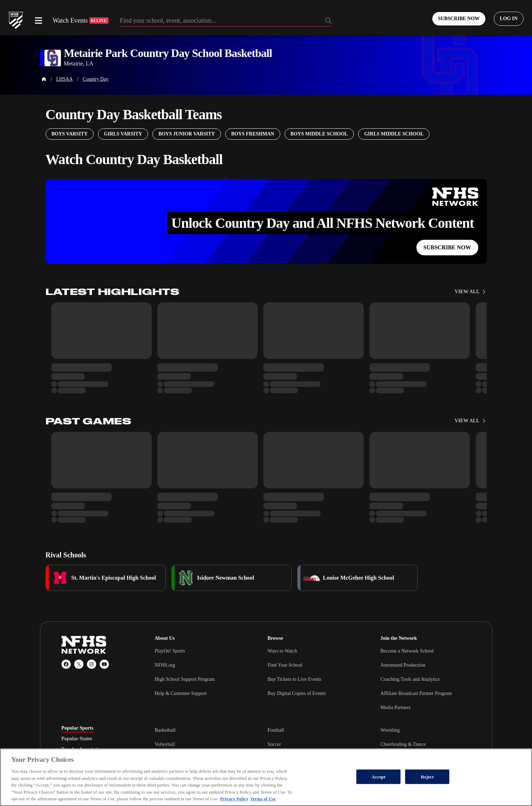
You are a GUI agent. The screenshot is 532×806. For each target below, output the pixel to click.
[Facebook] (66, 664)
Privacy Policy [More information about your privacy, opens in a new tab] (234, 799)
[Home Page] (44, 79)
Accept (378, 776)
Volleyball (165, 744)
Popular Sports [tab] (77, 728)
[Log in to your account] (509, 19)
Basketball (165, 730)
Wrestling (390, 730)
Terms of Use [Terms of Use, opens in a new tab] (263, 799)
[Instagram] (92, 664)
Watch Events (81, 21)
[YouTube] (104, 664)
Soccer (274, 744)
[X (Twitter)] (79, 664)
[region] (266, 777)
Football (276, 730)
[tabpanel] (313, 744)
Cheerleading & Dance (403, 744)
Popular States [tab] (77, 739)
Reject (427, 776)
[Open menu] (39, 21)
